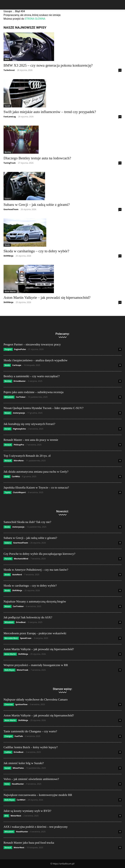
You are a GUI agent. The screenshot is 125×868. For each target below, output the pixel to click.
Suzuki (7, 106)
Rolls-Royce (9, 670)
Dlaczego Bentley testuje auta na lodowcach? (37, 158)
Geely (7, 476)
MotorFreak (23, 670)
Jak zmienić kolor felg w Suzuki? (24, 763)
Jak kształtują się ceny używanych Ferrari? (29, 424)
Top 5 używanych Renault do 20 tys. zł (27, 456)
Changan (8, 736)
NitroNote (19, 461)
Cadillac (8, 752)
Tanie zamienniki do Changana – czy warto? (30, 731)
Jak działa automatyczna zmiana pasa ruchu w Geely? (36, 472)
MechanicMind (21, 559)
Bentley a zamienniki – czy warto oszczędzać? (32, 376)
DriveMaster (20, 381)
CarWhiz (16, 476)
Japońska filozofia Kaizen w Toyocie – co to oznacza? (36, 488)
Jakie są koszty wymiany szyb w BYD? (27, 811)
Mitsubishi (9, 397)
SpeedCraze (26, 638)
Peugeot (8, 349)
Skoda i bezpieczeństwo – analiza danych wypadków (36, 360)
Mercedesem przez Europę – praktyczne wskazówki (35, 633)
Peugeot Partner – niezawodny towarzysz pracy (32, 344)
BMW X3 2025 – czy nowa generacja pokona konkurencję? (48, 65)
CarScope (17, 365)
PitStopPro (19, 445)
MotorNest (16, 816)
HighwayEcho (19, 429)
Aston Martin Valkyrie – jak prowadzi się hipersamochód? (47, 298)
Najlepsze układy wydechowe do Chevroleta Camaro (36, 700)
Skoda (7, 245)
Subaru (8, 199)
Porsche (8, 559)
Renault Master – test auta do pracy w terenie (31, 440)
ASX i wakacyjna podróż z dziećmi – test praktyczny (36, 827)
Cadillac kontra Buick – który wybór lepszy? (31, 747)
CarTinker (21, 397)
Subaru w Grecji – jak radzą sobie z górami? (37, 205)
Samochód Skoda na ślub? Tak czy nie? (27, 522)
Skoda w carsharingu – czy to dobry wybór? (36, 251)
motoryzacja (19, 413)
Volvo (7, 784)
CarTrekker (18, 606)
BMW (7, 59)
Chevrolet (9, 704)
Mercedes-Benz (11, 638)
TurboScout (9, 70)
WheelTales (18, 768)
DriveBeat (21, 622)
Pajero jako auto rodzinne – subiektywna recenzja (34, 392)
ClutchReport (19, 492)
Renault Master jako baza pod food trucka (29, 843)
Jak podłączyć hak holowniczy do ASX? (28, 617)
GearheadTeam (11, 209)
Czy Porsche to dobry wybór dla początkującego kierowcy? (39, 554)
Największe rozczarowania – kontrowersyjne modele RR (38, 795)
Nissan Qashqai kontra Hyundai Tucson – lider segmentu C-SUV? (43, 408)
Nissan (8, 413)
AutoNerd (17, 574)
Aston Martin (10, 292)
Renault (8, 445)
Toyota (8, 492)
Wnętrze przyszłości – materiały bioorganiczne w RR (36, 665)
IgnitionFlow (21, 704)
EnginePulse (20, 349)
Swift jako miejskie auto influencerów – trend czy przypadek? (50, 112)
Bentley (8, 152)
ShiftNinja (8, 256)
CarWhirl (21, 800)
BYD (6, 816)
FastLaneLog (10, 117)
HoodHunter (18, 784)
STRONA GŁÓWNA (35, 19)
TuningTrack (10, 163)
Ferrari (8, 429)
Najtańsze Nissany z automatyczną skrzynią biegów (35, 601)
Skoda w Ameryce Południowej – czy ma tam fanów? (36, 570)
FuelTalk (19, 736)
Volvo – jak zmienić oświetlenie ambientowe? (31, 779)
